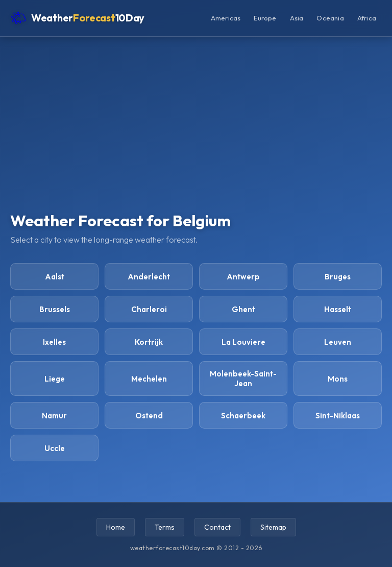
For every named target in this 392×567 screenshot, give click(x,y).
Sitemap (273, 527)
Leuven (338, 342)
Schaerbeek (243, 416)
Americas (226, 18)
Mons (338, 379)
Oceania (330, 18)
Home (116, 527)
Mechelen (149, 379)
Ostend (149, 416)
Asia (297, 18)
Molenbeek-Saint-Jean (243, 379)
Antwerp (243, 277)
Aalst (55, 277)
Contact (217, 527)
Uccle (55, 448)
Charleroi (149, 309)
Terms (165, 527)
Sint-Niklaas (338, 416)
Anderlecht (149, 277)
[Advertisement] (196, 134)
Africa (367, 18)
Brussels (55, 309)
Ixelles (54, 342)
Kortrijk (149, 342)
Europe (265, 18)
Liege (55, 379)
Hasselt (338, 309)
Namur (54, 416)
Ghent (243, 309)
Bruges (338, 277)
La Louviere (243, 342)
